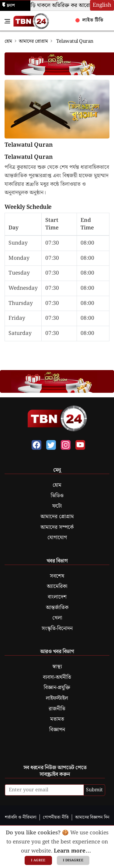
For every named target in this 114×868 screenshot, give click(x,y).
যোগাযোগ (57, 538)
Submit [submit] (94, 790)
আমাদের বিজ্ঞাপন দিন (92, 817)
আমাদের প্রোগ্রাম (33, 41)
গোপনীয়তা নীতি (56, 817)
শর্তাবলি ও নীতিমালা (21, 817)
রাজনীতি (57, 709)
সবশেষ (57, 576)
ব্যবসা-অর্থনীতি (57, 677)
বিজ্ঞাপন (57, 730)
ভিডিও (57, 496)
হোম (8, 41)
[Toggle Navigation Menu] (7, 21)
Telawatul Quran (29, 145)
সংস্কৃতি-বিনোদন (57, 629)
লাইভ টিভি (90, 20)
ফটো (57, 506)
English (102, 5)
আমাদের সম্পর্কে (57, 527)
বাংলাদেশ (57, 597)
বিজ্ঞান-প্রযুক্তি (57, 688)
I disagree (73, 860)
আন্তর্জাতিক (57, 608)
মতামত (57, 719)
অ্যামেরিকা (57, 586)
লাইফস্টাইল (57, 698)
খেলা (57, 618)
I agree (38, 860)
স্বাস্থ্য (57, 667)
